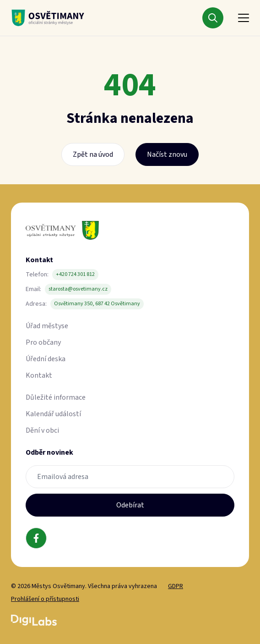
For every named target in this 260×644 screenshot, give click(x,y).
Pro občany (43, 342)
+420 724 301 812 (75, 274)
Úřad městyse (47, 326)
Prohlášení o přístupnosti (45, 599)
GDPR (176, 586)
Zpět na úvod (93, 154)
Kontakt (39, 375)
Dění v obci (42, 430)
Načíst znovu (167, 154)
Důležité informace (56, 397)
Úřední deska (46, 359)
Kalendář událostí (53, 414)
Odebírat (130, 505)
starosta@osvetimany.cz (78, 289)
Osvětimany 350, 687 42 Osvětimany (97, 304)
